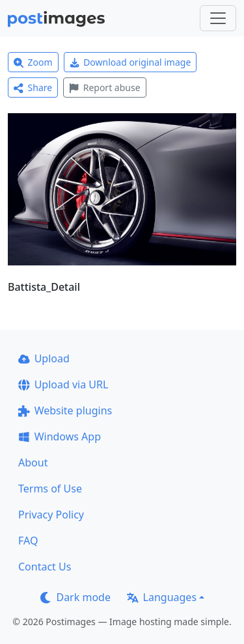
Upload (44, 358)
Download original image (130, 62)
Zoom (33, 62)
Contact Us (45, 567)
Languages (162, 597)
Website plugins (65, 410)
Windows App (60, 436)
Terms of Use (50, 489)
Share (33, 87)
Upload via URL (63, 384)
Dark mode (75, 597)
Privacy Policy (51, 515)
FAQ (28, 541)
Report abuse (104, 87)
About (33, 463)
